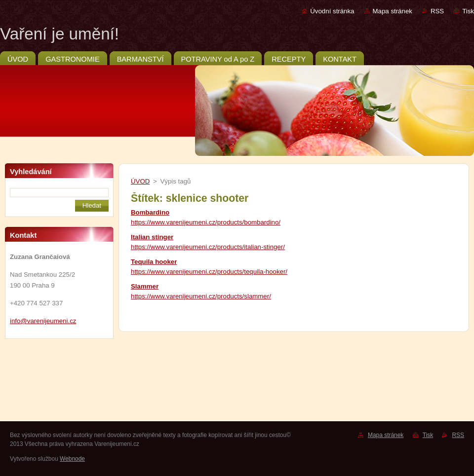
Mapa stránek (393, 11)
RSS (437, 11)
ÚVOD (140, 181)
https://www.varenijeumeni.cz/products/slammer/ (201, 296)
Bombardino (150, 212)
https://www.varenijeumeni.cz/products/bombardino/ (206, 222)
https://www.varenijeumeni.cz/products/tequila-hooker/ (209, 272)
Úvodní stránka (332, 11)
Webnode (72, 459)
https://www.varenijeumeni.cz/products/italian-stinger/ (208, 247)
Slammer (145, 286)
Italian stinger (152, 237)
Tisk (468, 11)
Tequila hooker (154, 262)
